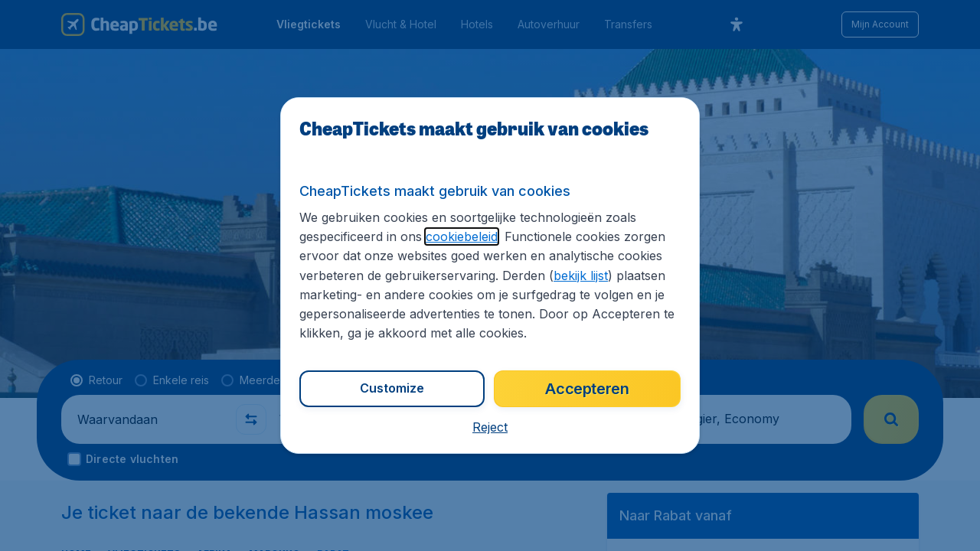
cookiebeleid (462, 236)
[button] (490, 427)
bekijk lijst (581, 275)
